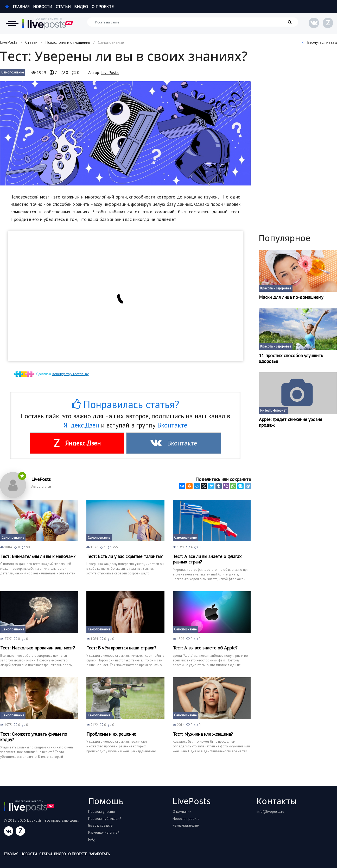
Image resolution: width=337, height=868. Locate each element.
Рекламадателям (186, 825)
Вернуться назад (319, 42)
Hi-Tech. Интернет (273, 410)
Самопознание (13, 72)
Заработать (99, 854)
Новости (43, 7)
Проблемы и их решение (111, 734)
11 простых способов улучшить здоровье (291, 358)
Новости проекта (186, 819)
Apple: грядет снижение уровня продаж (291, 422)
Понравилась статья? (125, 404)
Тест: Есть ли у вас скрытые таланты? (125, 556)
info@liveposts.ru (270, 811)
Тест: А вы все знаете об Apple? (205, 648)
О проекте (103, 7)
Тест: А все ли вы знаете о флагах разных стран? (207, 559)
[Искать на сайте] (193, 22)
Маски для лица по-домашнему (291, 297)
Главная (17, 7)
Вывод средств (100, 825)
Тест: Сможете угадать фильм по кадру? (34, 737)
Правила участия (101, 811)
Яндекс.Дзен (81, 425)
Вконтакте (172, 425)
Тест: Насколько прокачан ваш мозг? (38, 648)
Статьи (63, 7)
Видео (81, 7)
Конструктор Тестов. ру (70, 374)
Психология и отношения (68, 42)
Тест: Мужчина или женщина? (203, 734)
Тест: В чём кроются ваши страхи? (121, 648)
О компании (182, 811)
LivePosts (9, 42)
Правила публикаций (105, 819)
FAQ (91, 839)
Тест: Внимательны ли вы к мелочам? (38, 556)
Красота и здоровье (276, 288)
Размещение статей (104, 832)
